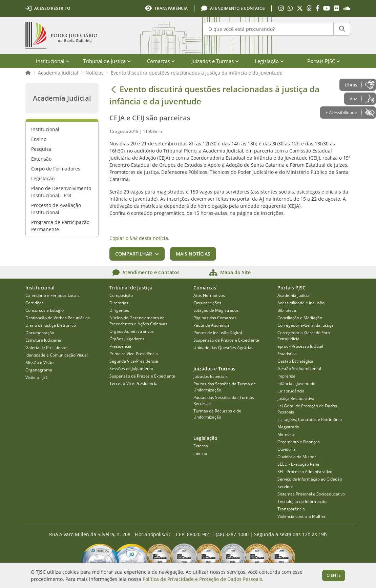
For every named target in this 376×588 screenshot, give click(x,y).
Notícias (95, 73)
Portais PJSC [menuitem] (324, 61)
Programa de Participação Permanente (60, 226)
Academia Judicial (58, 73)
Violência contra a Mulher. (302, 516)
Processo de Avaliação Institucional (56, 209)
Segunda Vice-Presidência (134, 361)
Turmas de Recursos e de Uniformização (217, 414)
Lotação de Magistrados (216, 310)
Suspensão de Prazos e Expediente (142, 376)
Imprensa (286, 376)
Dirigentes (119, 310)
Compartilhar (134, 254)
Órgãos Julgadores (127, 339)
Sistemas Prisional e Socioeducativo (311, 494)
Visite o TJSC (37, 377)
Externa (201, 446)
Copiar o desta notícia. (139, 238)
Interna (200, 453)
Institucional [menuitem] (53, 61)
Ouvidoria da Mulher (297, 457)
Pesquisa (41, 149)
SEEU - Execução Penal (299, 464)
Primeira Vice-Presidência (134, 354)
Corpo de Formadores (56, 169)
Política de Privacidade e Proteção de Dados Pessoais (202, 579)
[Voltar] (113, 89)
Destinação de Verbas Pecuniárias (58, 318)
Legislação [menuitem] (269, 61)
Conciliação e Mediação (300, 318)
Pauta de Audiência (212, 325)
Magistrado (288, 427)
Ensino (39, 139)
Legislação (43, 178)
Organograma (39, 370)
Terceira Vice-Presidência (133, 383)
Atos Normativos (209, 295)
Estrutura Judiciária (43, 340)
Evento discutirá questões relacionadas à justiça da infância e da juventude (197, 73)
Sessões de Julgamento (131, 369)
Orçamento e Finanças (299, 442)
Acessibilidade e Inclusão (301, 303)
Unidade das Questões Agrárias (223, 348)
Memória (286, 434)
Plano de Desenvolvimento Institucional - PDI (61, 192)
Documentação (40, 333)
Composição (121, 295)
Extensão (41, 159)
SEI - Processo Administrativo (305, 472)
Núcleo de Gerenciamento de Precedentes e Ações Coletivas (138, 321)
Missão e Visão (39, 362)
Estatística (287, 354)
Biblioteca (287, 310)
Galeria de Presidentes (47, 348)
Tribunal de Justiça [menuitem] (107, 61)
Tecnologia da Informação (302, 501)
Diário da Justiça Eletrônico (51, 325)
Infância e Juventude (296, 383)
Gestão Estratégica (295, 361)
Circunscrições (207, 303)
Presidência (120, 346)
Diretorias (119, 303)
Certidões (35, 303)
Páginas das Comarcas (215, 318)
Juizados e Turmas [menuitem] (215, 61)
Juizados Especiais (211, 376)
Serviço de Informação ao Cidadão (310, 479)
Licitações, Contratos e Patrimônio (310, 419)
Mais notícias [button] (193, 254)
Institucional (45, 129)
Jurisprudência (291, 391)
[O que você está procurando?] (268, 29)
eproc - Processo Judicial (300, 346)
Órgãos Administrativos (132, 331)
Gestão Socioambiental (299, 369)
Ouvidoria (287, 449)
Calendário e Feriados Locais (53, 295)
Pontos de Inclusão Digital (218, 333)
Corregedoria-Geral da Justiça (306, 325)
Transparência (291, 509)
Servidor (285, 486)
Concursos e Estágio (45, 310)
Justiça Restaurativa (296, 398)
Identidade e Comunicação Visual (57, 355)
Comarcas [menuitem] (161, 61)
